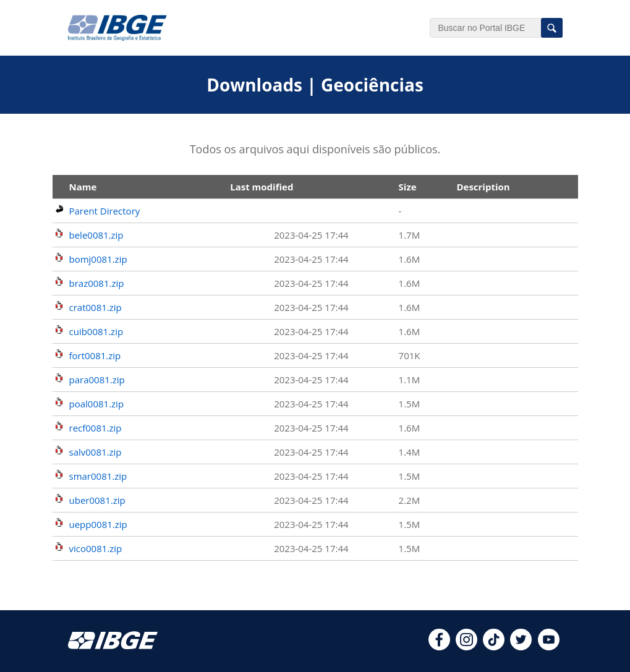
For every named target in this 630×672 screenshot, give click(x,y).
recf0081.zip (96, 428)
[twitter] (521, 647)
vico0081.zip (96, 548)
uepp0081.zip (98, 524)
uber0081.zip (97, 500)
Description (483, 187)
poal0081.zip (97, 404)
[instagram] (466, 647)
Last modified (262, 187)
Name (83, 187)
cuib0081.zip (96, 331)
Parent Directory (105, 211)
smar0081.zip (98, 476)
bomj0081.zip (98, 259)
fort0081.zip (95, 355)
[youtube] (549, 647)
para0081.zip (97, 380)
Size (408, 187)
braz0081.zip (97, 283)
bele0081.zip (96, 235)
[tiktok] (494, 647)
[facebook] (439, 647)
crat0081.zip (96, 307)
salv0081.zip (96, 452)
